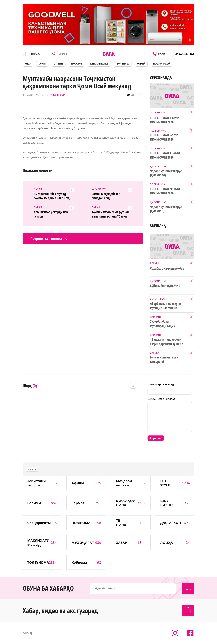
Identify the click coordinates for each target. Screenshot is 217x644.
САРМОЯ (42, 64)
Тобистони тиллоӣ (99, 64)
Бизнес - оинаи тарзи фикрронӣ (164, 359)
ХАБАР (28, 64)
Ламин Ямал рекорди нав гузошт (51, 214)
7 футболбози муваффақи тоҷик (163, 324)
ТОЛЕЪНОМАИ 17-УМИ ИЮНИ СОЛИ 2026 (165, 155)
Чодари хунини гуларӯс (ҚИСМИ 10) (166, 173)
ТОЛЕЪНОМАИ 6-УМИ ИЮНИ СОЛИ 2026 (164, 137)
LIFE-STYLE (59, 64)
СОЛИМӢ (141, 64)
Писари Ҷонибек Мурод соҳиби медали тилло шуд (52, 196)
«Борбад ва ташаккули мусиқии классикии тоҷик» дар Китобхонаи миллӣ (166, 306)
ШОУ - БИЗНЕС (123, 64)
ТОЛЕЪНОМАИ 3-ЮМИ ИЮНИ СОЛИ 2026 (165, 120)
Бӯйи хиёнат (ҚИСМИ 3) (166, 286)
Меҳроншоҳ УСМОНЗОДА (51, 95)
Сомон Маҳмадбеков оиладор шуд (106, 196)
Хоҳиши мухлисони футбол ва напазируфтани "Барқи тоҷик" (110, 214)
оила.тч (32, 469)
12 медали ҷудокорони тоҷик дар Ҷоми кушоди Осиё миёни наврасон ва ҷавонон (167, 342)
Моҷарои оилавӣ (162, 64)
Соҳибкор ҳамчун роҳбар (167, 268)
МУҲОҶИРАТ (77, 64)
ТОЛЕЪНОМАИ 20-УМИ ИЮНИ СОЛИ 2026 (165, 191)
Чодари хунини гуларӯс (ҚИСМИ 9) (166, 209)
